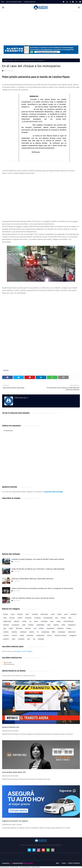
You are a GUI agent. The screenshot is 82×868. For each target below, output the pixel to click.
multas (11, 628)
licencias (12, 618)
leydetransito (7, 621)
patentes (56, 625)
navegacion (73, 635)
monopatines (50, 628)
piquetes (17, 621)
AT (27, 398)
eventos (20, 618)
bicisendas (19, 628)
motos (63, 625)
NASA (54, 632)
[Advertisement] (41, 27)
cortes (53, 614)
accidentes (37, 618)
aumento (6, 632)
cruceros (14, 635)
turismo (24, 621)
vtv (30, 621)
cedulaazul (23, 632)
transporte (28, 618)
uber (29, 639)
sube (70, 618)
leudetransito (40, 635)
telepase (31, 625)
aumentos (74, 614)
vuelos (36, 621)
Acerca (64, 863)
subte (24, 625)
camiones (14, 632)
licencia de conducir (61, 635)
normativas (44, 621)
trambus (69, 628)
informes (17, 60)
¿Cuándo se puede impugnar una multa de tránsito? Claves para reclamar (38, 559)
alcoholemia (16, 625)
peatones (6, 639)
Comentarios (9, 664)
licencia (49, 635)
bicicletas (6, 625)
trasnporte (21, 639)
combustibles (40, 625)
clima (5, 618)
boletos (41, 628)
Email (24, 651)
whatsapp (41, 639)
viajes (49, 625)
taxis (5, 628)
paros (66, 614)
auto (35, 628)
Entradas (8, 663)
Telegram (30, 651)
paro (57, 618)
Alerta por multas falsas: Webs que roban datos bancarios (32, 579)
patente (32, 632)
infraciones (30, 635)
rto (38, 632)
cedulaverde (72, 632)
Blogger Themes (28, 863)
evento (22, 635)
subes (14, 639)
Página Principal (8, 60)
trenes (13, 614)
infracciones (44, 614)
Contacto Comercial (30, 2)
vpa (34, 639)
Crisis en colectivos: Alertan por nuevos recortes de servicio (33, 598)
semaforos (60, 628)
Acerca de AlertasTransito (14, 2)
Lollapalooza (45, 632)
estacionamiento (68, 621)
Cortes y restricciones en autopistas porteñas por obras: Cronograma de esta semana (42, 588)
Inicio (3, 2)
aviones (63, 618)
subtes (59, 614)
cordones (6, 635)
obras (52, 621)
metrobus (28, 628)
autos (27, 614)
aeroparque (61, 632)
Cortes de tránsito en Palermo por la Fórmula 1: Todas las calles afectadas (38, 569)
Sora (11, 863)
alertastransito (48, 618)
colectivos (35, 614)
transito (6, 614)
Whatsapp (18, 651)
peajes (59, 621)
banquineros (72, 625)
